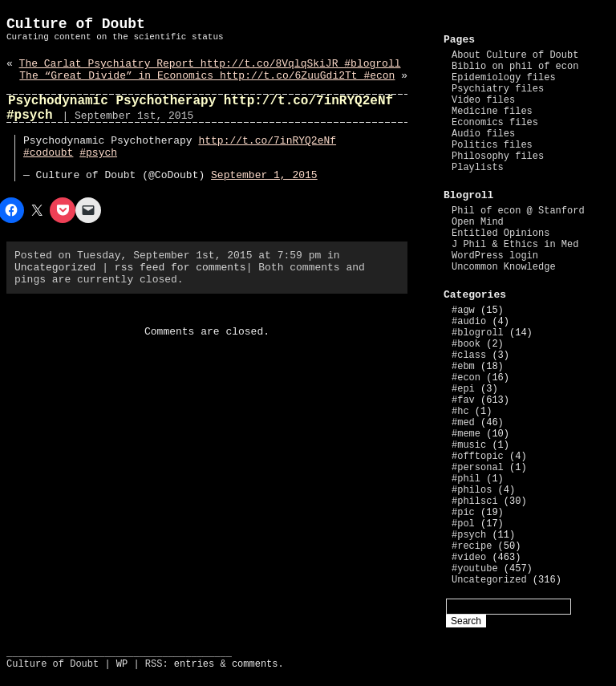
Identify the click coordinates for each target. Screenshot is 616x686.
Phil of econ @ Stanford (518, 211)
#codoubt (48, 153)
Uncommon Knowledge (504, 267)
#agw (463, 311)
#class (469, 355)
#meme (466, 434)
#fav (463, 400)
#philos (472, 490)
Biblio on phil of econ (515, 67)
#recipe (472, 546)
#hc (460, 412)
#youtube (475, 569)
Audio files (483, 134)
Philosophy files (498, 156)
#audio (469, 322)
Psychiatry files (498, 89)
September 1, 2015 (264, 175)
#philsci (475, 501)
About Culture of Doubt (515, 55)
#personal (478, 468)
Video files (483, 100)
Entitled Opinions (500, 233)
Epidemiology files (504, 78)
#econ (466, 378)
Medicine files (492, 112)
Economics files (495, 123)
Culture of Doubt (76, 24)
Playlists (478, 168)
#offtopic (478, 457)
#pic (463, 513)
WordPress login (495, 256)
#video (469, 558)
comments (255, 664)
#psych (98, 153)
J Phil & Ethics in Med (515, 245)
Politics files (492, 145)
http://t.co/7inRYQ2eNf (267, 141)
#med (463, 423)
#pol (463, 524)
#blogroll (478, 333)
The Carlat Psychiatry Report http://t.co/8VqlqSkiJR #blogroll (210, 64)
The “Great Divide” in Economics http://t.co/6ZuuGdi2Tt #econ (207, 76)
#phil (466, 479)
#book (466, 344)
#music (469, 445)
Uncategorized (55, 268)
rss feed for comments (180, 268)
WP (122, 664)
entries (194, 664)
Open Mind (478, 222)
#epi (463, 389)
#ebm (463, 367)
